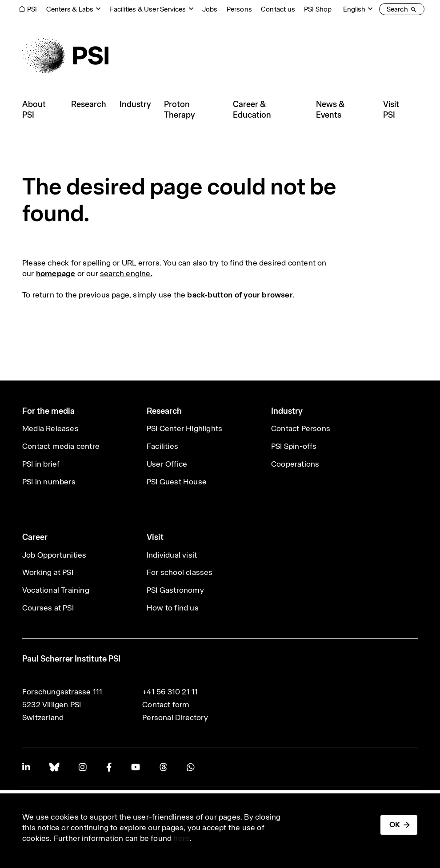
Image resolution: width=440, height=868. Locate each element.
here (182, 838)
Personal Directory (175, 717)
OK (395, 824)
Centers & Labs (70, 9)
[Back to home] (65, 55)
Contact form (166, 705)
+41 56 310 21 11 (170, 692)
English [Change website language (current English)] (354, 9)
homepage (56, 273)
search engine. (126, 273)
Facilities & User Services (148, 9)
